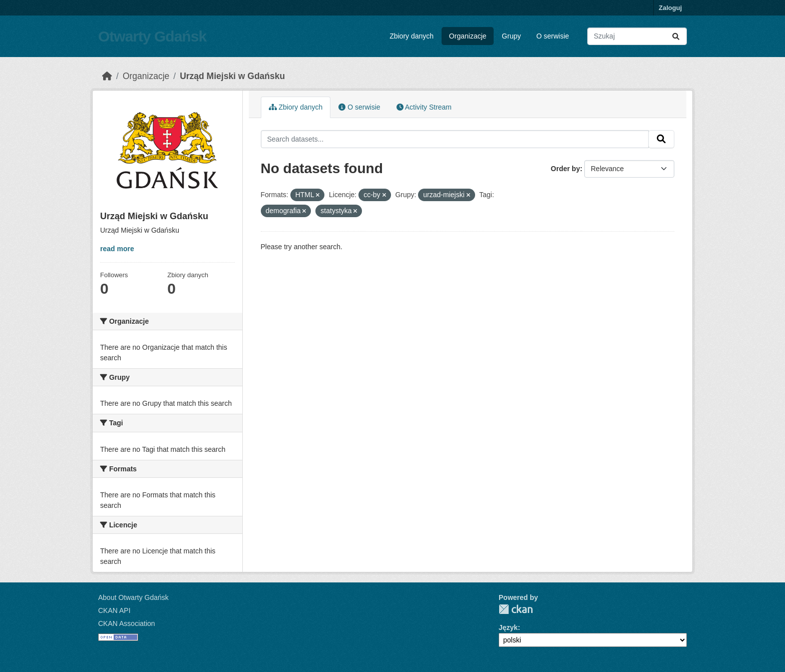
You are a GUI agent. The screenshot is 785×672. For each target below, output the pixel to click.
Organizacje (468, 36)
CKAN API (114, 610)
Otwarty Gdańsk (152, 36)
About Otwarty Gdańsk (133, 597)
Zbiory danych (412, 36)
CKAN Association (127, 623)
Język (508, 627)
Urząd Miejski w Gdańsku (232, 76)
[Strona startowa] (107, 76)
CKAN (516, 609)
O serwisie (552, 36)
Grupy (511, 36)
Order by (565, 169)
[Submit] (676, 36)
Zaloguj (670, 8)
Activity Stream (424, 107)
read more (117, 249)
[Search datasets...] (637, 36)
